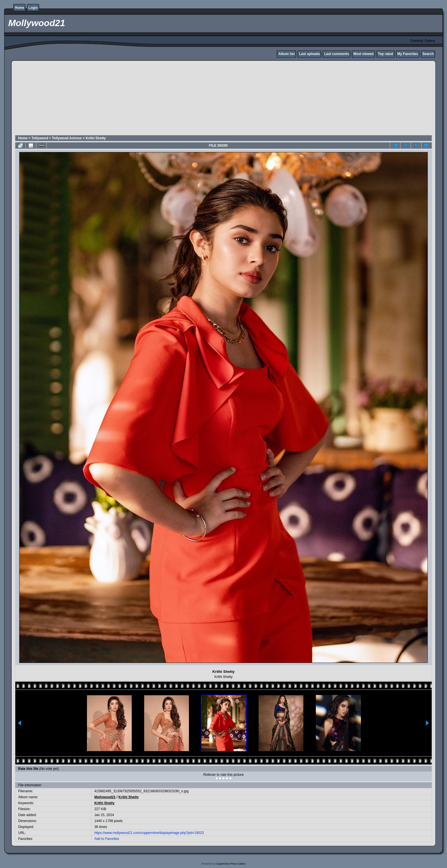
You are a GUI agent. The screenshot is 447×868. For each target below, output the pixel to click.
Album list (286, 54)
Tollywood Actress (67, 138)
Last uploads (309, 54)
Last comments (337, 54)
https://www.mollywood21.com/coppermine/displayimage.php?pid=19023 (149, 833)
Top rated (386, 54)
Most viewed (363, 54)
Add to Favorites (107, 839)
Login (33, 8)
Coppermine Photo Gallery (231, 864)
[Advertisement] (152, 99)
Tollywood (40, 138)
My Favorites (408, 54)
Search (428, 54)
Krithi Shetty (96, 138)
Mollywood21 (105, 797)
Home (19, 8)
